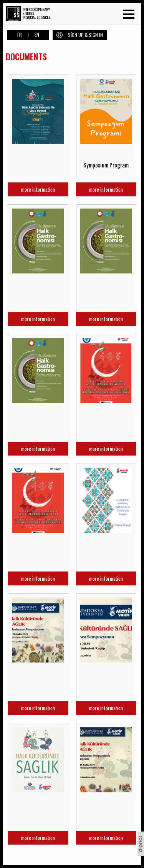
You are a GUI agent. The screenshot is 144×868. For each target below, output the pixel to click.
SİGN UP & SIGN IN (85, 35)
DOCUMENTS (26, 56)
